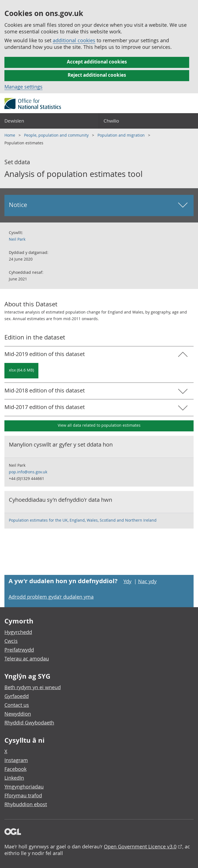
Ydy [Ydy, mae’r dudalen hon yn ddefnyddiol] (127, 581)
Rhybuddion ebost (26, 804)
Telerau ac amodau (27, 659)
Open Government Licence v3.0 (140, 846)
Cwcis (11, 641)
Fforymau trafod (23, 795)
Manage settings (23, 87)
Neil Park (17, 239)
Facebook (15, 769)
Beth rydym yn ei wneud (33, 687)
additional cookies (74, 40)
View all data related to (99, 425)
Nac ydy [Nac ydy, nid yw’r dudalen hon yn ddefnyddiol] (147, 581)
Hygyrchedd (18, 632)
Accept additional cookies (97, 62)
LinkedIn (14, 778)
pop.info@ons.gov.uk (28, 472)
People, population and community (57, 135)
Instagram (16, 760)
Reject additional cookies (97, 75)
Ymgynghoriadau (24, 787)
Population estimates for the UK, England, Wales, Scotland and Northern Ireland (83, 520)
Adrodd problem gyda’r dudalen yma (51, 597)
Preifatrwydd (19, 650)
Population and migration (122, 135)
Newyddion (18, 714)
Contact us (17, 705)
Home (10, 135)
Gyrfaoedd (17, 696)
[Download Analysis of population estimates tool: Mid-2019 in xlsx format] (21, 371)
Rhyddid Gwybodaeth (29, 723)
